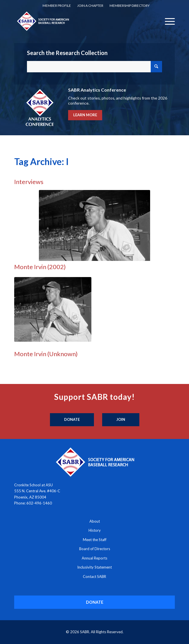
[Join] (121, 420)
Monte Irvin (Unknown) (46, 354)
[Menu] (167, 21)
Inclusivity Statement (94, 567)
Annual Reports (94, 558)
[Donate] (72, 420)
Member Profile (57, 6)
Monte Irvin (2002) (40, 267)
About (95, 521)
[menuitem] (57, 6)
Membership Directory (130, 6)
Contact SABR (94, 577)
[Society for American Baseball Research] (78, 21)
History (95, 530)
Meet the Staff (95, 540)
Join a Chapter (90, 6)
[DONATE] (94, 602)
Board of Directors (95, 549)
